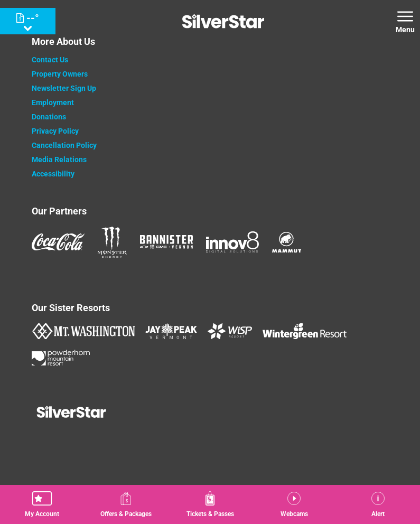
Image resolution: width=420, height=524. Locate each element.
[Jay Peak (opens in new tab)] (171, 331)
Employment (53, 102)
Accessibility (53, 174)
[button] (42, 504)
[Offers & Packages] (126, 504)
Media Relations (59, 160)
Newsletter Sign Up (64, 88)
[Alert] (378, 504)
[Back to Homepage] (210, 413)
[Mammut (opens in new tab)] (287, 242)
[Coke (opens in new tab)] (58, 242)
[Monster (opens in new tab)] (112, 242)
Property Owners (60, 74)
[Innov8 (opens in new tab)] (232, 242)
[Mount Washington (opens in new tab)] (83, 331)
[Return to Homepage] (223, 21)
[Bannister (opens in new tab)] (166, 242)
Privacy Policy (55, 131)
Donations (49, 117)
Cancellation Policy (64, 145)
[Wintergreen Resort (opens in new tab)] (305, 331)
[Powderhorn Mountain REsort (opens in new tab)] (61, 358)
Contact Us (50, 60)
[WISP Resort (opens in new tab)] (230, 331)
